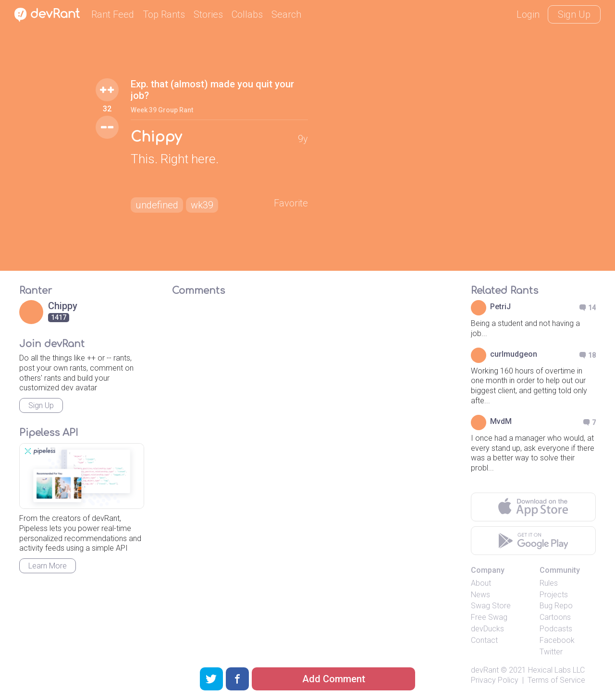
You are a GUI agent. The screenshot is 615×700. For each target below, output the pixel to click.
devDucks (487, 629)
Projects (554, 595)
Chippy (156, 137)
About (481, 583)
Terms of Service (556, 680)
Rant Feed (113, 14)
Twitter (551, 652)
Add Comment (334, 679)
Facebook (557, 640)
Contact (484, 640)
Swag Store (491, 606)
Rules (549, 583)
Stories (208, 14)
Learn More (48, 566)
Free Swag (489, 617)
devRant (485, 670)
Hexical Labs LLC (556, 670)
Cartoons (555, 617)
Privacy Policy (495, 680)
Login (528, 14)
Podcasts (556, 629)
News (480, 595)
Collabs (247, 14)
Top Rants (164, 14)
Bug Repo (556, 606)
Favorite (291, 203)
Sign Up (574, 14)
